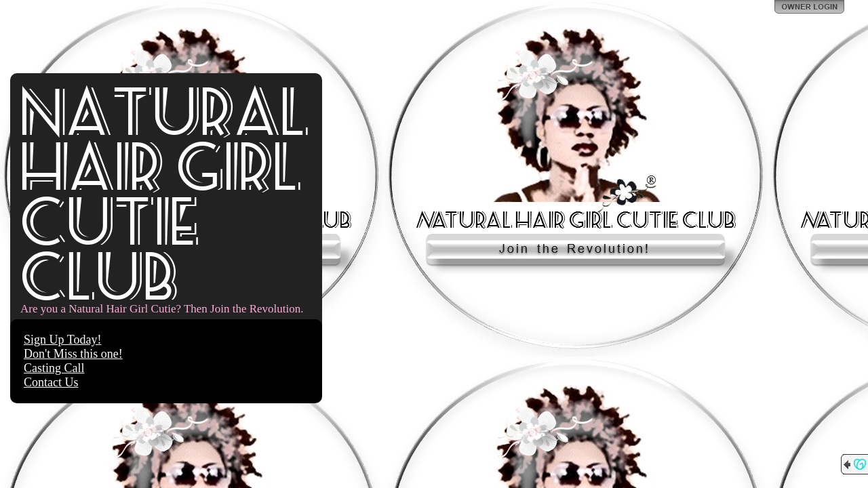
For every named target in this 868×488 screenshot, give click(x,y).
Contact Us (51, 382)
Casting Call (54, 368)
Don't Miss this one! (73, 354)
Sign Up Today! (62, 340)
